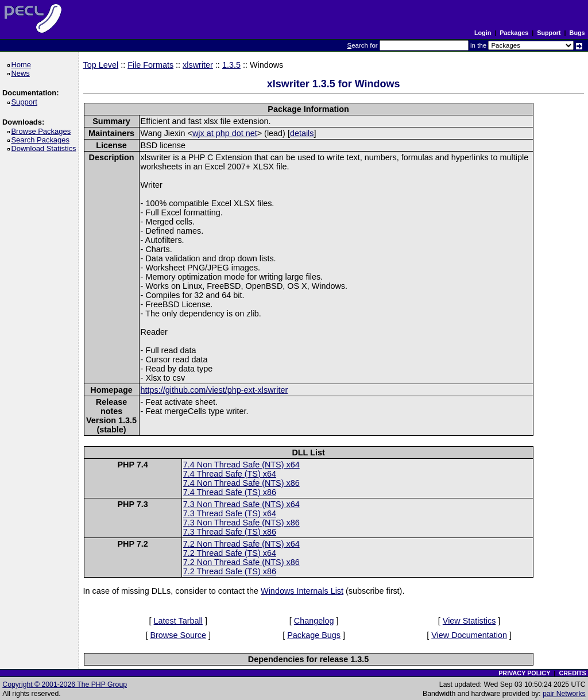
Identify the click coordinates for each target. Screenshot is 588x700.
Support (549, 33)
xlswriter (198, 65)
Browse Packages (43, 131)
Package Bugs (314, 635)
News (22, 73)
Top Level (101, 65)
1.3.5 (231, 65)
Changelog (314, 621)
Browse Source (178, 635)
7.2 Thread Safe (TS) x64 (230, 553)
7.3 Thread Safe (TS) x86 (230, 532)
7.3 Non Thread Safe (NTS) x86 (241, 523)
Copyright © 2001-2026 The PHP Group (65, 684)
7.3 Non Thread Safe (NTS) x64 (241, 504)
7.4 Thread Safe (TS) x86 (230, 492)
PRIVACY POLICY (524, 673)
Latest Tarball (178, 621)
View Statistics (469, 621)
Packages (514, 33)
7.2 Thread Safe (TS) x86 (230, 571)
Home (23, 65)
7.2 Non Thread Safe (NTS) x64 (241, 544)
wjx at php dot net (225, 133)
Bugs (577, 33)
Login (483, 33)
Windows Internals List (302, 591)
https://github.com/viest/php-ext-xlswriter (214, 390)
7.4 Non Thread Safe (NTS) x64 (241, 465)
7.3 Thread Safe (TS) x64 (230, 513)
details (302, 133)
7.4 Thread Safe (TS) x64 (230, 474)
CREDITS (572, 673)
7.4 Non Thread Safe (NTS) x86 (241, 483)
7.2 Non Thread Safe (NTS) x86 (241, 562)
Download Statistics (45, 148)
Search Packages (42, 140)
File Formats (150, 65)
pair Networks (564, 694)
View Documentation (469, 635)
